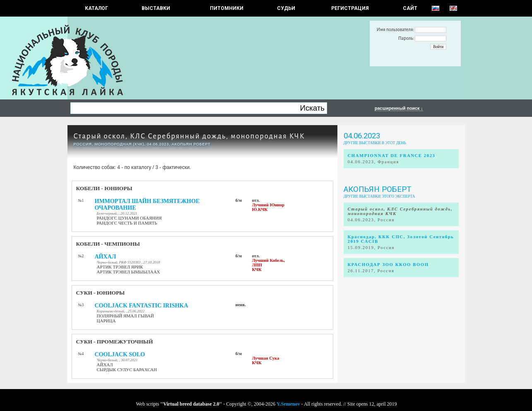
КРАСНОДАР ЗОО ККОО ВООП (388, 265)
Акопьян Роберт (377, 189)
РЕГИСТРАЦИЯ (350, 8)
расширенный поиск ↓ (399, 108)
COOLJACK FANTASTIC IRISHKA (142, 306)
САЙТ (410, 8)
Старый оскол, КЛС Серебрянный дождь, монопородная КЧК (189, 136)
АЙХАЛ (106, 257)
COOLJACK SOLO (120, 354)
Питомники (227, 8)
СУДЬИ (286, 8)
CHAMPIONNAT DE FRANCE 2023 (392, 156)
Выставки (156, 8)
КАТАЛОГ (96, 8)
